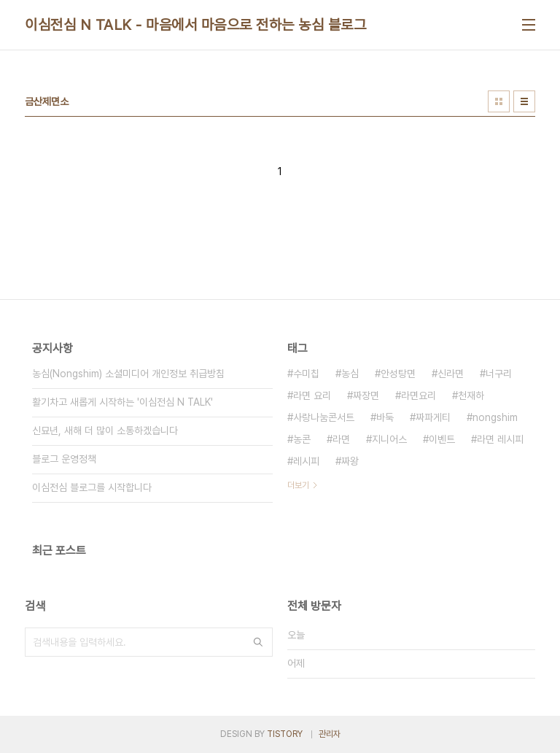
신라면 (451, 374)
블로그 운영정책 (64, 459)
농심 (350, 374)
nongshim (495, 417)
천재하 (471, 395)
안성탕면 (398, 374)
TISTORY (285, 734)
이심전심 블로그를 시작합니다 (92, 487)
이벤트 (442, 439)
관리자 (330, 734)
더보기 (298, 485)
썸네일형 (499, 101)
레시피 (306, 461)
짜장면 (366, 395)
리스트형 (524, 101)
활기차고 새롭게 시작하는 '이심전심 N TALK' (122, 402)
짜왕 (350, 461)
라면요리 (419, 395)
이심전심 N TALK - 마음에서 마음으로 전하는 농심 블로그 (195, 25)
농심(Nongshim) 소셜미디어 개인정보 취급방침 (128, 374)
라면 (341, 439)
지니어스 (389, 439)
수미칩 (306, 374)
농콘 (302, 439)
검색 (258, 642)
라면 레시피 (500, 439)
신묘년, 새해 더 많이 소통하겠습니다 (105, 430)
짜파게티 (433, 417)
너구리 (499, 374)
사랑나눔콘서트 (324, 417)
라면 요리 (312, 395)
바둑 (385, 417)
